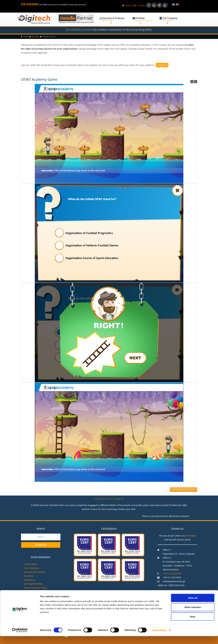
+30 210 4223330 (172, 573)
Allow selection (193, 615)
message (191, 536)
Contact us (162, 65)
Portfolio (29, 576)
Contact (139, 5)
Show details (159, 638)
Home (127, 5)
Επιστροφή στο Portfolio (184, 489)
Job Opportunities (33, 584)
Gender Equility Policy (35, 588)
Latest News (30, 564)
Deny (193, 624)
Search (41, 545)
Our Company (31, 568)
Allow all (193, 606)
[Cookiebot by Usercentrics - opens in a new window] (20, 638)
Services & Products (34, 572)
